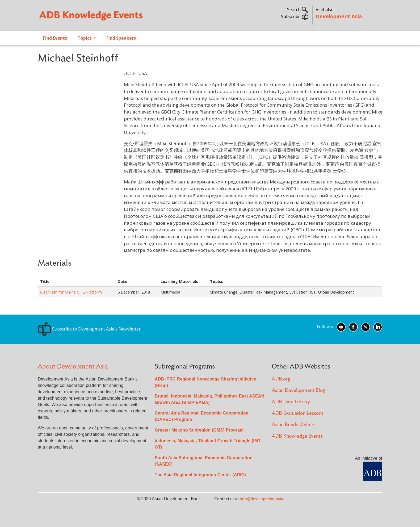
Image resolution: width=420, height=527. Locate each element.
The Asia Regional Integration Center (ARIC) (200, 475)
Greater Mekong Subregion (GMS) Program (199, 430)
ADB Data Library (291, 402)
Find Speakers (121, 38)
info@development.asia (261, 499)
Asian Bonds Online (293, 425)
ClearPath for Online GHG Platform (71, 292)
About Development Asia (73, 367)
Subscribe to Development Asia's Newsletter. (90, 329)
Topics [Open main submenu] (85, 38)
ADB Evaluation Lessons (298, 413)
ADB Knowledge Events (297, 436)
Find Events (55, 38)
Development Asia (339, 16)
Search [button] (298, 10)
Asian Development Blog (298, 390)
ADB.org (281, 379)
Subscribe (295, 16)
